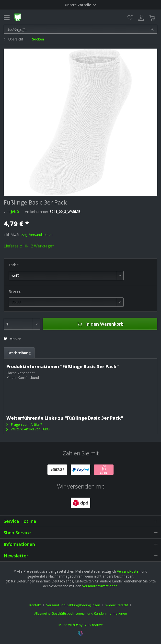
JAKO (15, 212)
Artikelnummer (37, 212)
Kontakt (35, 605)
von (7, 212)
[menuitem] (130, 18)
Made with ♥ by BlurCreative (80, 625)
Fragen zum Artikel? (24, 424)
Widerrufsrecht (117, 605)
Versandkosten (129, 571)
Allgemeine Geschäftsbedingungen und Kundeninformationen (81, 613)
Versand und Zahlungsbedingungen (73, 605)
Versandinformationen (100, 586)
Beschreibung (19, 353)
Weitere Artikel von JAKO (28, 429)
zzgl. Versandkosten (37, 235)
